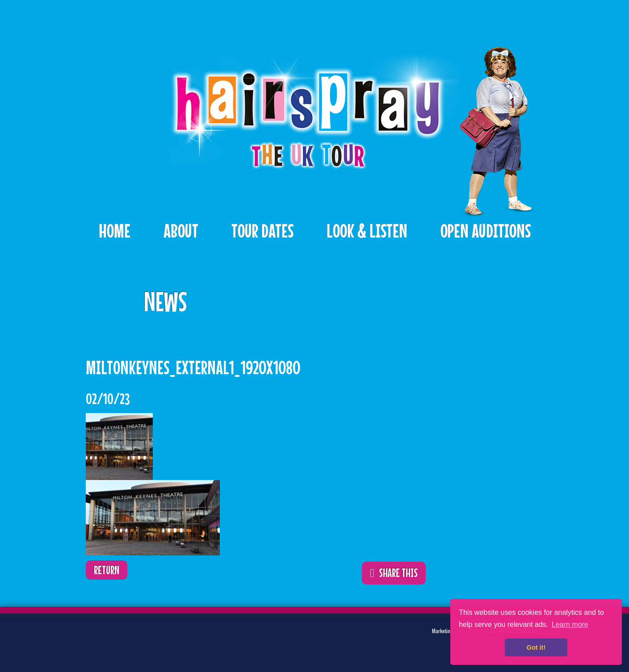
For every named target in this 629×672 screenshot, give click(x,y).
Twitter (115, 638)
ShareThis (406, 295)
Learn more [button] (570, 624)
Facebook (143, 638)
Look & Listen (367, 231)
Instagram (171, 638)
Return (107, 570)
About (181, 231)
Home (115, 231)
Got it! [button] (536, 647)
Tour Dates (262, 231)
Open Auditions (486, 231)
